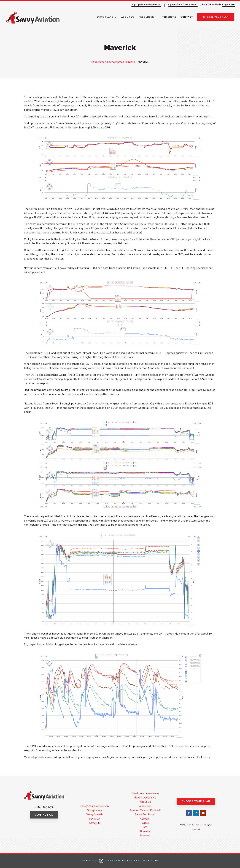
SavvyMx (95, 823)
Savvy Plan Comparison (95, 806)
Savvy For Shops (145, 814)
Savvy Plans (105, 17)
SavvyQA (95, 819)
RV (145, 827)
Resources (146, 17)
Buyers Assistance (145, 798)
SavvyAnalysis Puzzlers (121, 62)
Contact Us (44, 815)
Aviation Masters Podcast (145, 810)
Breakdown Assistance (145, 793)
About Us (128, 17)
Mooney (145, 836)
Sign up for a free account (183, 5)
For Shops (169, 17)
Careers (145, 819)
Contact (187, 17)
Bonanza (145, 831)
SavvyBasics (95, 810)
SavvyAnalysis (95, 814)
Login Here (228, 5)
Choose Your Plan (216, 17)
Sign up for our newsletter (146, 5)
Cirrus (145, 823)
